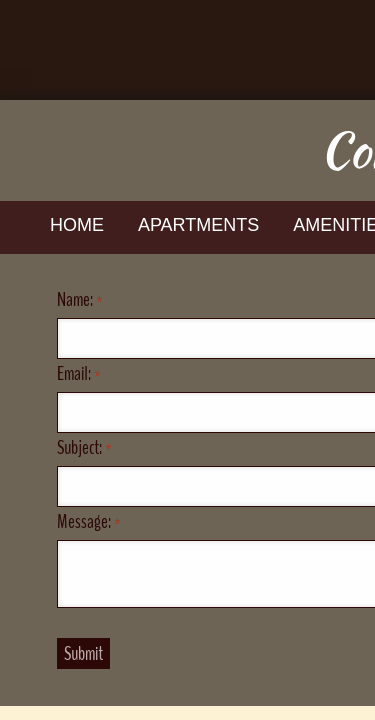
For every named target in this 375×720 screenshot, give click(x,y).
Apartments (198, 225)
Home (77, 225)
